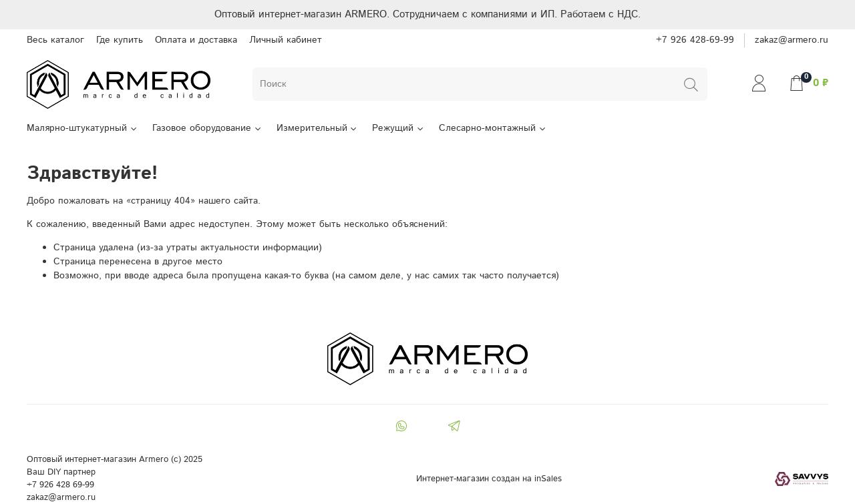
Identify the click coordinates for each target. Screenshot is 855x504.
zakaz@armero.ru (792, 40)
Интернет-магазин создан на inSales (489, 479)
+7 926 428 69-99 (60, 485)
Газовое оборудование (207, 128)
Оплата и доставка (196, 40)
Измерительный (318, 128)
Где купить (120, 40)
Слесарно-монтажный (493, 128)
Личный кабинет (286, 40)
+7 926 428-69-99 (695, 40)
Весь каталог (55, 40)
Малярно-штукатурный (82, 128)
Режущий (398, 128)
